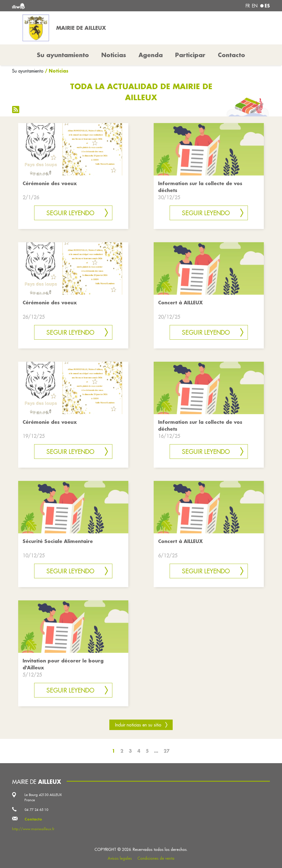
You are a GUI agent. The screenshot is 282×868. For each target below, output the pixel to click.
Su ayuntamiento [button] (63, 55)
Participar (190, 55)
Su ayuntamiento (28, 71)
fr (248, 6)
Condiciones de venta (156, 858)
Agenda (151, 55)
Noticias (114, 55)
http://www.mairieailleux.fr (33, 829)
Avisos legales (120, 858)
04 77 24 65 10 (36, 810)
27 (167, 751)
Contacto (231, 55)
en (255, 6)
